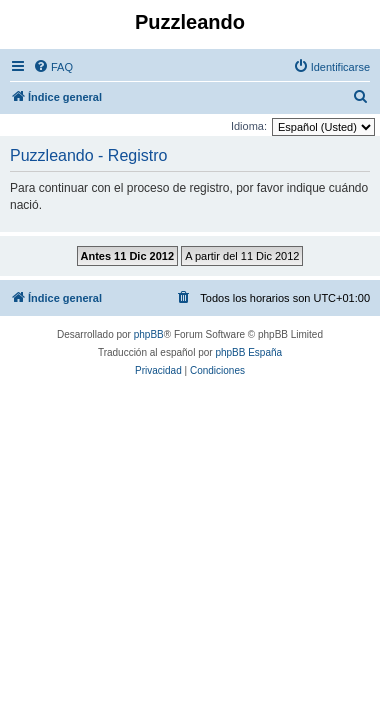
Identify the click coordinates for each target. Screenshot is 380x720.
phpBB (149, 334)
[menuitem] (53, 67)
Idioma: (249, 126)
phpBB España (248, 352)
